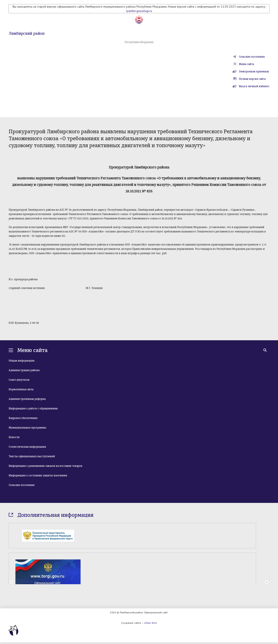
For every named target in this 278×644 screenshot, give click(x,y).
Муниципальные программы (27, 428)
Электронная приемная (254, 72)
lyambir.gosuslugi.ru (139, 11)
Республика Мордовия (139, 42)
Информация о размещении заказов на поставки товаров (46, 466)
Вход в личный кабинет (254, 86)
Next (267, 582)
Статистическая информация (27, 447)
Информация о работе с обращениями (33, 409)
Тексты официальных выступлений (32, 456)
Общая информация (22, 361)
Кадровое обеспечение (23, 418)
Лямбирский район (27, 33)
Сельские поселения (252, 57)
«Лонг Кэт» (151, 623)
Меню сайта (246, 64)
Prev (11, 582)
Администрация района (24, 370)
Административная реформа (27, 399)
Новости (14, 437)
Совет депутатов (19, 380)
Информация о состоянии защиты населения (38, 475)
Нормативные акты (21, 389)
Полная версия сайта (252, 79)
